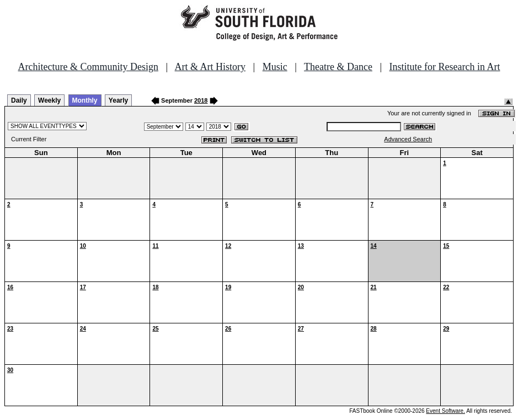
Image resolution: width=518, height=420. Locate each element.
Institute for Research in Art (445, 67)
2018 (201, 100)
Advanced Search (408, 139)
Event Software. (445, 411)
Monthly (85, 100)
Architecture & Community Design (88, 67)
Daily (19, 100)
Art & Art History (210, 67)
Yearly (118, 100)
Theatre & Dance (338, 67)
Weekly (49, 100)
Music (275, 67)
